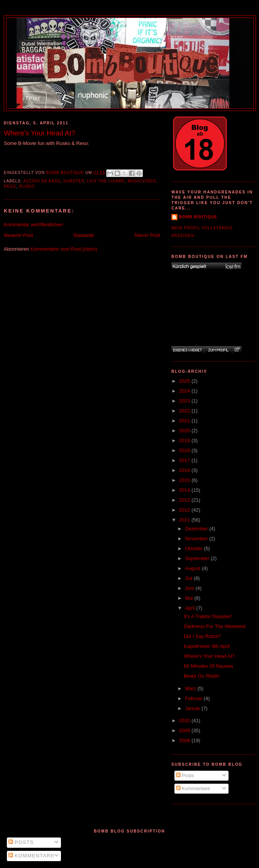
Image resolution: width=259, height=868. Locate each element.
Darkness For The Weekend (214, 626)
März (191, 688)
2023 (185, 401)
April (191, 608)
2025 (185, 381)
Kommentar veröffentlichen (33, 225)
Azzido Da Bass (42, 181)
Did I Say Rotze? (202, 636)
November (197, 539)
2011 (185, 520)
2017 (185, 460)
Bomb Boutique (198, 217)
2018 (185, 450)
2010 (185, 721)
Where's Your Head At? (209, 656)
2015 (185, 480)
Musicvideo (142, 181)
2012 (185, 510)
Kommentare (193, 788)
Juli (189, 578)
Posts (185, 775)
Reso (10, 186)
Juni (190, 588)
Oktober (195, 548)
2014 (185, 490)
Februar (194, 698)
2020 (185, 431)
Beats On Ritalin (201, 676)
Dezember (197, 529)
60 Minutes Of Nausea (208, 666)
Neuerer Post (18, 235)
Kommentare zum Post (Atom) (64, 249)
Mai (190, 598)
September (198, 558)
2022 (185, 411)
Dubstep (74, 181)
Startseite (84, 235)
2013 (185, 500)
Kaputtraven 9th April (207, 646)
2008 (185, 740)
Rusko (27, 186)
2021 (185, 421)
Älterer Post (147, 235)
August (193, 568)
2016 (185, 470)
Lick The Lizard (106, 181)
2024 (185, 391)
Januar (193, 708)
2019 (185, 440)
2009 (185, 730)
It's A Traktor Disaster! (208, 616)
